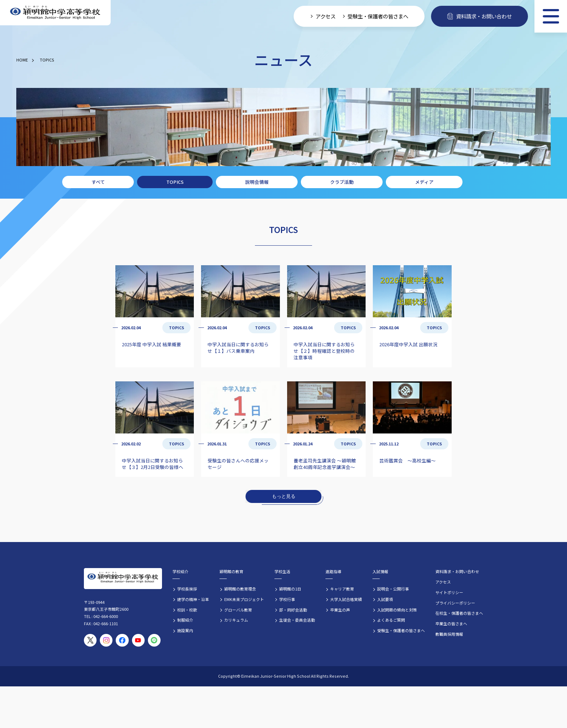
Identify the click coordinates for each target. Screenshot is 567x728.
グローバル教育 (238, 610)
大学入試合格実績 (346, 599)
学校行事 (287, 599)
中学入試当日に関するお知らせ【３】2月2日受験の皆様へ (153, 464)
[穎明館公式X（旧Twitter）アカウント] (90, 640)
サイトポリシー (449, 592)
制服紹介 (185, 620)
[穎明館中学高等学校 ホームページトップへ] (55, 13)
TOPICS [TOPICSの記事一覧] (176, 327)
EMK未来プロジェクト (244, 599)
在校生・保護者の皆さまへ (459, 613)
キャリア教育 (342, 589)
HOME (22, 60)
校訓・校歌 (187, 610)
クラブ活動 (342, 182)
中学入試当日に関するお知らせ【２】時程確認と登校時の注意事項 (324, 351)
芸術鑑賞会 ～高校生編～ (408, 460)
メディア (424, 182)
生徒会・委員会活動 (297, 620)
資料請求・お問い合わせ (457, 571)
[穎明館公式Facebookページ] (122, 640)
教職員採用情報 (449, 634)
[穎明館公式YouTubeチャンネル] (138, 640)
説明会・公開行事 (393, 589)
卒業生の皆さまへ (451, 623)
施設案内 (185, 630)
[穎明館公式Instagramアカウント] (106, 640)
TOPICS (47, 60)
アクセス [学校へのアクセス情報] (326, 16)
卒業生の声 (340, 610)
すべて (98, 182)
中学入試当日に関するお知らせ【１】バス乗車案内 (238, 348)
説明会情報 (257, 182)
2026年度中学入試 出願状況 (408, 344)
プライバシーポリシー (455, 603)
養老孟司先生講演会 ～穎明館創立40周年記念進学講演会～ (325, 464)
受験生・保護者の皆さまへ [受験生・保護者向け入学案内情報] (378, 16)
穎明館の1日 (290, 589)
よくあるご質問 (391, 620)
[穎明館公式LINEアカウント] (154, 640)
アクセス (443, 582)
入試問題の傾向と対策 (397, 610)
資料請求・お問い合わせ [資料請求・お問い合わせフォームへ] (479, 16)
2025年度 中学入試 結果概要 (152, 344)
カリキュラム (236, 620)
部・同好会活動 (293, 610)
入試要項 (385, 599)
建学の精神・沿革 (193, 599)
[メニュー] (551, 16)
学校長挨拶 (187, 589)
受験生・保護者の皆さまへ (401, 630)
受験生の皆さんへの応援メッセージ (238, 464)
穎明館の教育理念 (240, 589)
